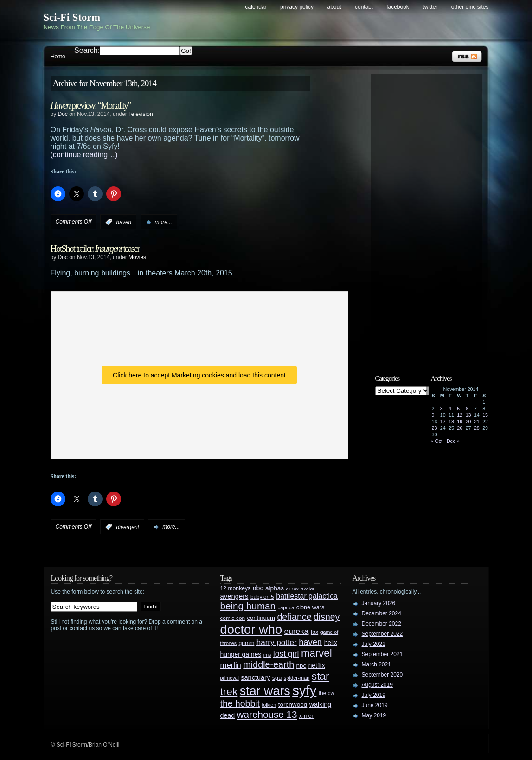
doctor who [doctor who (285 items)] (251, 629)
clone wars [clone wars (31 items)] (311, 607)
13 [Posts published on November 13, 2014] (468, 415)
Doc (63, 114)
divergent (128, 527)
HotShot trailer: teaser (95, 249)
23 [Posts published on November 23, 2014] (435, 428)
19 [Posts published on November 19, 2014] (460, 422)
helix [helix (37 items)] (331, 643)
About (334, 7)
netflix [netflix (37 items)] (317, 666)
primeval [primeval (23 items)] (230, 678)
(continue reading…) (84, 155)
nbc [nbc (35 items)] (301, 666)
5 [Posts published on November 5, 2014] (458, 409)
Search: (87, 50)
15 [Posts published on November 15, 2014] (485, 415)
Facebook (398, 7)
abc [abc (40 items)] (258, 588)
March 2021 (376, 664)
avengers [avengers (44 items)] (234, 596)
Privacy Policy (297, 7)
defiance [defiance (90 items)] (294, 617)
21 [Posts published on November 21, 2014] (477, 422)
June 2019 (375, 705)
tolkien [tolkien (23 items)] (269, 705)
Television (141, 114)
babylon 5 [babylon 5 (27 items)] (262, 597)
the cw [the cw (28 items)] (327, 693)
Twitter (430, 7)
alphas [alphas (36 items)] (275, 588)
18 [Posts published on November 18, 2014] (451, 422)
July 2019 (374, 695)
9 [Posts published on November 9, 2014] (433, 415)
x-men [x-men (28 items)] (307, 716)
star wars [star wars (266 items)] (265, 691)
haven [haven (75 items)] (310, 642)
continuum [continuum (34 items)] (261, 618)
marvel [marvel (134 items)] (317, 653)
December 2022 (381, 624)
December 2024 (381, 613)
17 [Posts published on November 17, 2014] (443, 422)
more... (163, 222)
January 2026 (379, 603)
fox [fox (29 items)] (314, 632)
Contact (364, 7)
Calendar (256, 7)
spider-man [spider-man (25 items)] (297, 678)
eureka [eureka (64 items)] (297, 631)
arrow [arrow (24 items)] (292, 588)
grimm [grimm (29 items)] (247, 643)
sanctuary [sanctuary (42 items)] (255, 677)
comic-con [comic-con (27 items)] (233, 618)
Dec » (453, 441)
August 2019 (377, 685)
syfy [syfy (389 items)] (304, 690)
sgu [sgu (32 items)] (277, 678)
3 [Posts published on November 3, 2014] (442, 409)
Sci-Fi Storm (72, 17)
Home (58, 56)
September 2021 (382, 654)
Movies (137, 257)
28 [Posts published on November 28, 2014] (477, 428)
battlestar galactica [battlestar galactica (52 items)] (307, 596)
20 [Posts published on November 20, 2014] (468, 422)
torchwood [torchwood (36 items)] (293, 705)
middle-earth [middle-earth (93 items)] (269, 664)
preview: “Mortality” (91, 105)
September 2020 (382, 675)
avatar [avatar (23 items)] (308, 588)
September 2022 (382, 634)
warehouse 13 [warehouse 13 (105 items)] (267, 714)
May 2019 (374, 715)
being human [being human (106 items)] (248, 606)
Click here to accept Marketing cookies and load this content (199, 375)
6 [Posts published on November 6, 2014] (467, 409)
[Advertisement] (431, 217)
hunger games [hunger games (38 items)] (241, 654)
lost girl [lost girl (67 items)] (286, 654)
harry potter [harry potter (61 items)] (277, 642)
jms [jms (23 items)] (267, 655)
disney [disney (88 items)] (327, 617)
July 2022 (374, 644)
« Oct (437, 441)
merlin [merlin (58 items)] (231, 665)
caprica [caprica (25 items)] (286, 607)
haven (124, 222)
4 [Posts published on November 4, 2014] (450, 409)
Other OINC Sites (470, 7)
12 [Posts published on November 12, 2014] (460, 415)
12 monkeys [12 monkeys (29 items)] (236, 588)
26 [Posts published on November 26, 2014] (460, 428)
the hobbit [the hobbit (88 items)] (240, 703)
